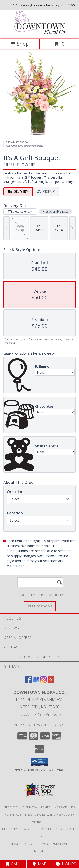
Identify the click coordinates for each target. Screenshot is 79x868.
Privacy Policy (21, 844)
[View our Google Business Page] (36, 681)
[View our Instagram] (43, 681)
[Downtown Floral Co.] (40, 33)
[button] (39, 762)
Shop (20, 44)
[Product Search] (40, 582)
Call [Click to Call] (13, 864)
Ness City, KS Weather (20, 829)
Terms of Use (40, 851)
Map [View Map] (40, 864)
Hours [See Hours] (66, 864)
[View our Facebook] (28, 681)
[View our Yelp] (51, 681)
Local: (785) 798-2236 (40, 714)
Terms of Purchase (52, 844)
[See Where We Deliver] (40, 606)
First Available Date (56, 211)
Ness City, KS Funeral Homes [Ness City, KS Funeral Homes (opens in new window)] (27, 807)
